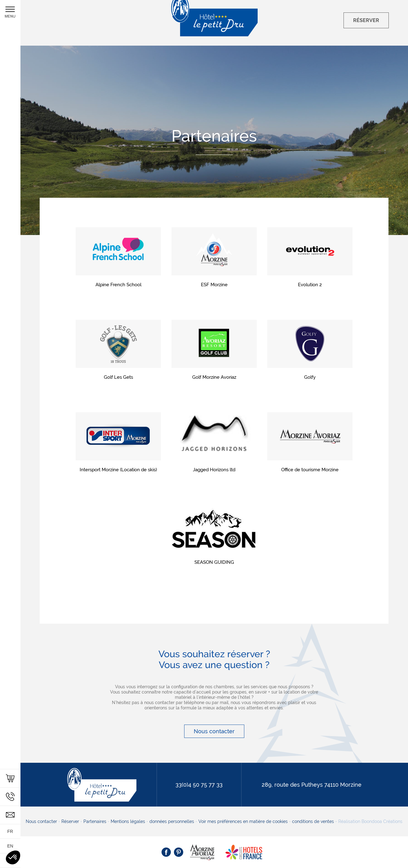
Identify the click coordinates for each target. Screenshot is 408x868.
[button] (13, 857)
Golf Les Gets (118, 377)
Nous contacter (214, 731)
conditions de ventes (313, 821)
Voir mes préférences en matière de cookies (243, 821)
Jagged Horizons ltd (214, 470)
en (10, 846)
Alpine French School (118, 285)
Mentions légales (128, 821)
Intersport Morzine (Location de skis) (118, 470)
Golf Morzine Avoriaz (214, 377)
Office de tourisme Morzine (310, 470)
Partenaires (95, 821)
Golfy (310, 377)
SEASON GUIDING (214, 562)
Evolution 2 (310, 285)
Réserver (70, 821)
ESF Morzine (214, 285)
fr (10, 831)
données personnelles (172, 821)
